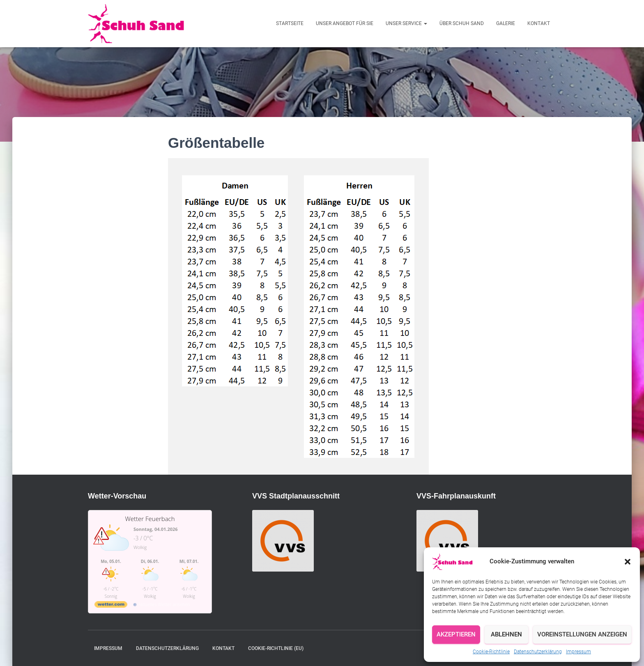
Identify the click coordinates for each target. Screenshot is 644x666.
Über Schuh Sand (462, 23)
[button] (628, 562)
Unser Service (406, 23)
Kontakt (539, 23)
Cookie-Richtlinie (491, 652)
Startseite (290, 23)
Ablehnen (506, 634)
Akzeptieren (456, 634)
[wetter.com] (111, 606)
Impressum (578, 652)
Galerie (506, 23)
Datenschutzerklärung (538, 652)
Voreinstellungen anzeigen (582, 634)
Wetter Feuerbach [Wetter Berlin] (150, 519)
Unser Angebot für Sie (345, 23)
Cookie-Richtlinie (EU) (276, 648)
